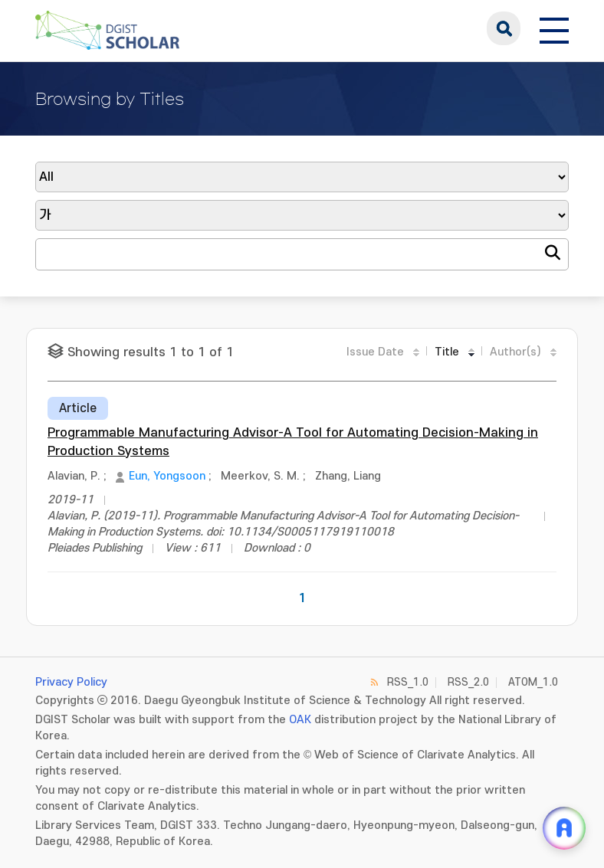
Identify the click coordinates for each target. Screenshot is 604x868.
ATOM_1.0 (533, 682)
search (504, 28)
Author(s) (515, 352)
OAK (300, 720)
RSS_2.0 (468, 682)
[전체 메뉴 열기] (554, 28)
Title (447, 352)
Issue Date (375, 352)
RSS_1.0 (408, 682)
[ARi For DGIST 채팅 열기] (564, 828)
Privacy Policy (71, 682)
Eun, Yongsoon (167, 476)
